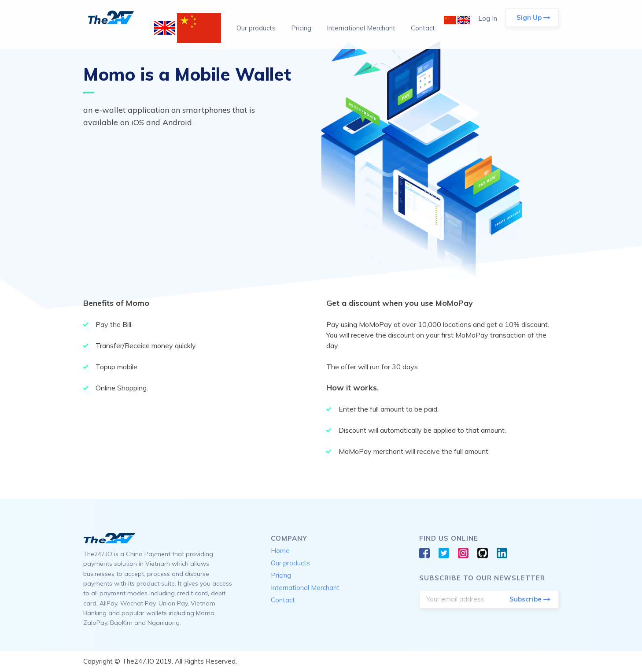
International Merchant (361, 28)
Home (280, 551)
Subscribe (530, 599)
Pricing (301, 28)
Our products (256, 28)
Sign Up (533, 18)
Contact (423, 28)
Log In (488, 18)
